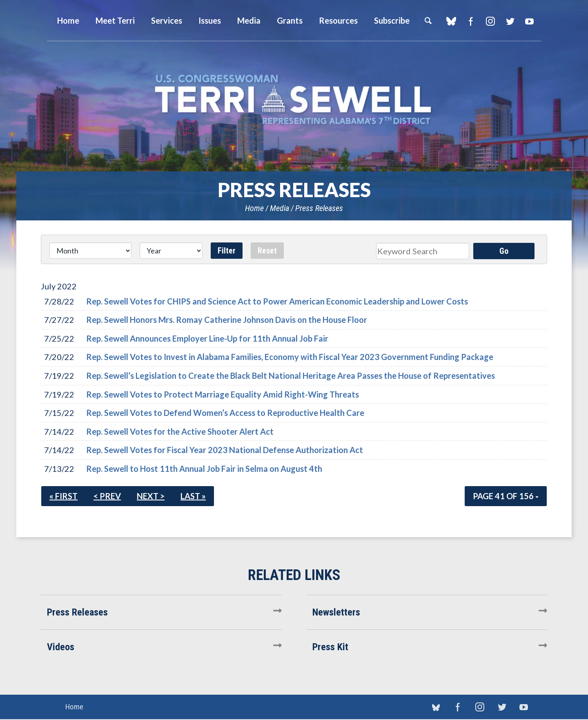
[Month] (90, 251)
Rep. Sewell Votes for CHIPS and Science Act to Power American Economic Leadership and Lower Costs (277, 301)
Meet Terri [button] (115, 20)
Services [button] (167, 20)
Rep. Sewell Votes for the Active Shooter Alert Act (180, 431)
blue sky (451, 21)
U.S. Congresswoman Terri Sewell (294, 100)
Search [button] (428, 20)
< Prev (107, 496)
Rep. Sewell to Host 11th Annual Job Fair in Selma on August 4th (204, 469)
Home (254, 208)
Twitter (510, 21)
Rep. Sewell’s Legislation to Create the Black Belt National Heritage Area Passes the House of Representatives (291, 376)
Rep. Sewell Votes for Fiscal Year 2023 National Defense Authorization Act (225, 450)
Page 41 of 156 (506, 496)
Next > (151, 496)
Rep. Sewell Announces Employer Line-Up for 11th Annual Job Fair (207, 338)
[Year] (171, 251)
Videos (61, 647)
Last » (193, 496)
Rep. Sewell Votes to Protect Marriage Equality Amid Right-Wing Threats (223, 394)
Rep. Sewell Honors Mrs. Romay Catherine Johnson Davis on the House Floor (227, 320)
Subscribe (392, 20)
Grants (290, 20)
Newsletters (336, 612)
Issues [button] (210, 20)
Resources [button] (338, 20)
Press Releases (319, 208)
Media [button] (249, 20)
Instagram (490, 21)
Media (280, 208)
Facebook (471, 21)
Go (504, 251)
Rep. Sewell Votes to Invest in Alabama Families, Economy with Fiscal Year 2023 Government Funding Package (290, 357)
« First (63, 496)
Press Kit (330, 647)
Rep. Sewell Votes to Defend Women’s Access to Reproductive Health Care (225, 413)
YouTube (529, 21)
